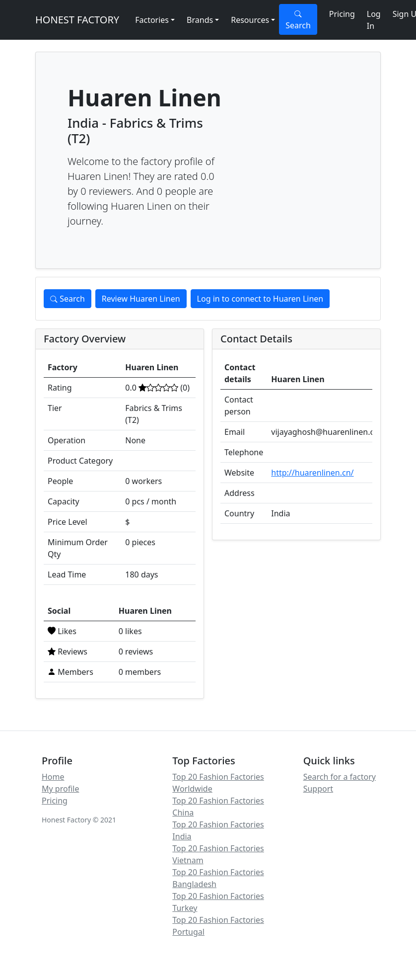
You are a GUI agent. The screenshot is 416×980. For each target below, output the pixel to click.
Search (298, 20)
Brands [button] (200, 20)
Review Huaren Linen (141, 299)
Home (53, 777)
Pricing (342, 14)
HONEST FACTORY (77, 20)
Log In (374, 20)
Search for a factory (340, 777)
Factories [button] (152, 20)
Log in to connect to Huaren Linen (260, 299)
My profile (60, 789)
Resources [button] (250, 20)
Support (318, 789)
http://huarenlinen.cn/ (312, 473)
